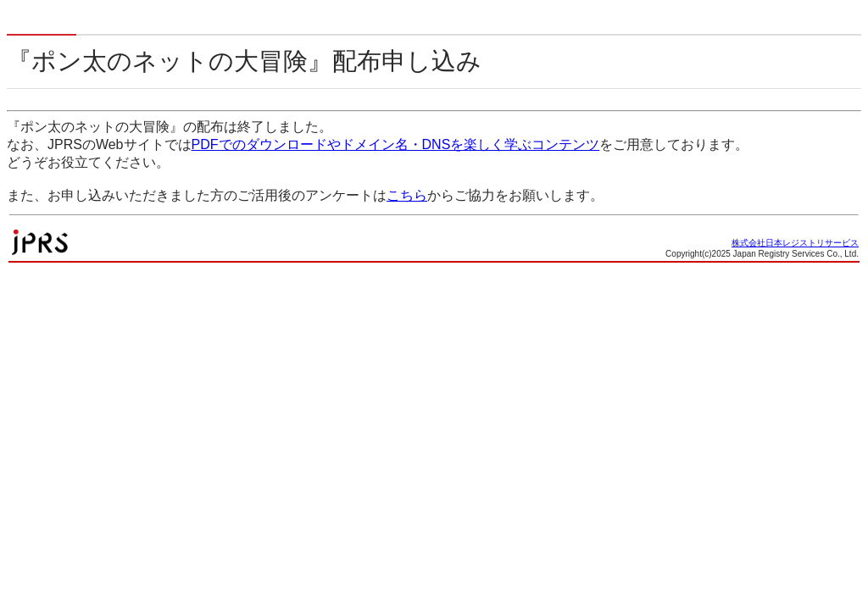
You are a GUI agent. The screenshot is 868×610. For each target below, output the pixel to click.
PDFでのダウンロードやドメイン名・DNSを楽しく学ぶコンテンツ (396, 144)
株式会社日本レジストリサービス (795, 243)
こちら (407, 195)
